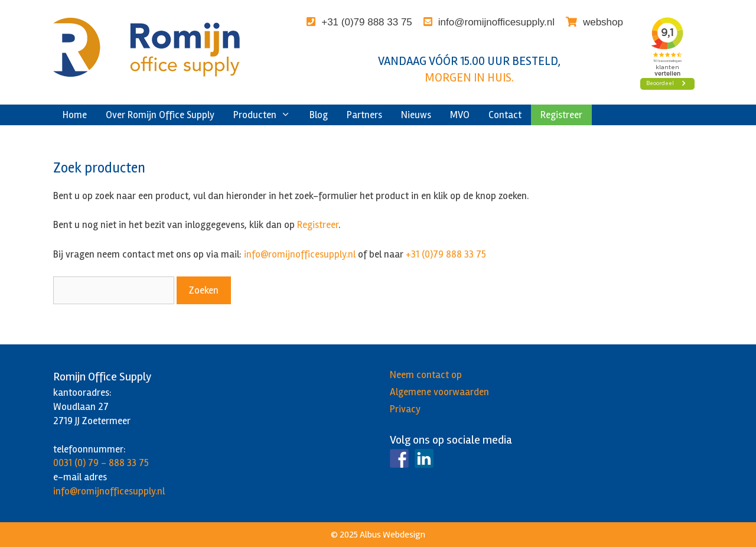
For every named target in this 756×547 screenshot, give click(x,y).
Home (75, 115)
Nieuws (416, 115)
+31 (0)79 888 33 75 (367, 22)
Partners (364, 115)
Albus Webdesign (392, 535)
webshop (603, 22)
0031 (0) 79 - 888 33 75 (101, 463)
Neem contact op (426, 375)
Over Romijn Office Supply (160, 115)
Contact (505, 115)
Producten (267, 115)
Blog (319, 115)
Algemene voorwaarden (439, 392)
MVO (460, 115)
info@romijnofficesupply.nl (496, 22)
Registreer (561, 115)
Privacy (405, 409)
